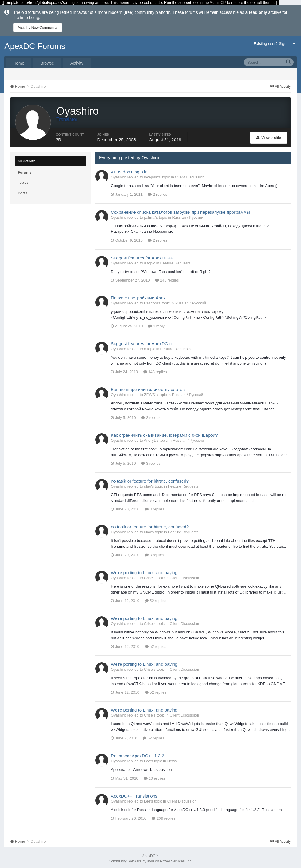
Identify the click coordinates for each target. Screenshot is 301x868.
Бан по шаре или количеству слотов (148, 388)
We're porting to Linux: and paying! (145, 571)
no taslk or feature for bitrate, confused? (150, 479)
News (172, 759)
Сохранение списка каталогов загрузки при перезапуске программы (180, 210)
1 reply (156, 324)
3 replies (151, 462)
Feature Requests (175, 261)
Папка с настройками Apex (138, 296)
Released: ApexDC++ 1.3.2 (138, 754)
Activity (77, 63)
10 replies (154, 777)
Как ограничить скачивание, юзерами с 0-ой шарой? (164, 433)
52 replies (156, 599)
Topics (23, 181)
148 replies (167, 278)
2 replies (158, 193)
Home (19, 63)
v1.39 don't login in (129, 170)
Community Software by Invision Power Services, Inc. (150, 859)
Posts (22, 191)
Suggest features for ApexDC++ (142, 256)
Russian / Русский (188, 216)
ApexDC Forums (35, 46)
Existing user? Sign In (274, 44)
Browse (47, 63)
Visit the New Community (38, 28)
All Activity (26, 159)
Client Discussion (190, 175)
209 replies (163, 816)
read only (258, 12)
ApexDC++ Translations (134, 794)
